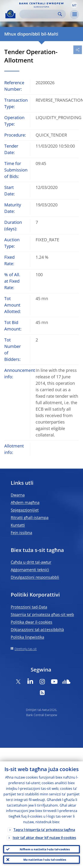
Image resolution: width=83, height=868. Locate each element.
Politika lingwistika (27, 637)
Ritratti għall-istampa (30, 517)
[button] (74, 5)
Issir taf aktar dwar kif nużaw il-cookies (44, 838)
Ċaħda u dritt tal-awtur (31, 562)
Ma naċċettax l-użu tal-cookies (45, 860)
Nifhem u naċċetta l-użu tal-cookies (45, 849)
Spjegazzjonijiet (25, 510)
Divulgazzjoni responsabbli (35, 577)
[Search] (39, 14)
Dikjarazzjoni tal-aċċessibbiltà (37, 630)
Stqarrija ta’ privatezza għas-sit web (42, 614)
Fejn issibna (21, 533)
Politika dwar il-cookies (32, 622)
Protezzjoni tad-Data (29, 607)
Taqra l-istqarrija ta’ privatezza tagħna (44, 830)
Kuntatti (18, 525)
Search (60, 14)
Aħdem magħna (25, 502)
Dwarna (18, 495)
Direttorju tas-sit (26, 649)
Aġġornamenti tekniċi (30, 570)
